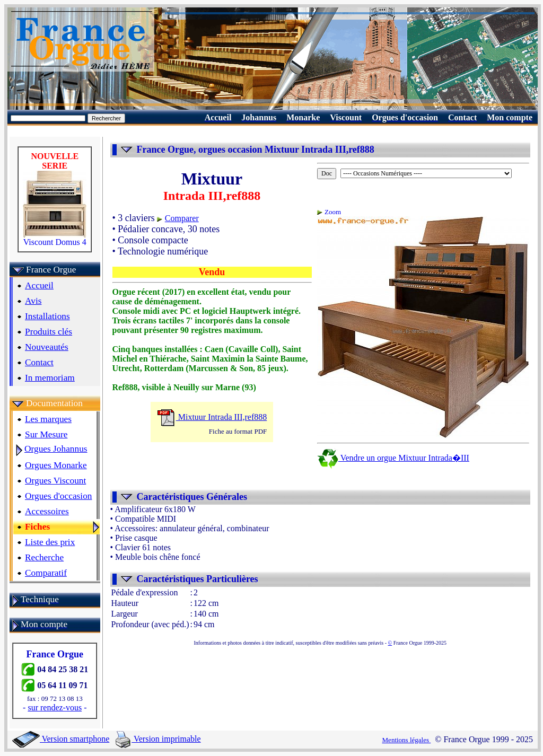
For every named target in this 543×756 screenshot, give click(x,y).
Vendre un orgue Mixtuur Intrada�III (393, 458)
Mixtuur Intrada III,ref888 (212, 417)
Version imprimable (158, 739)
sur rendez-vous (55, 707)
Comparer (182, 218)
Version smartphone (61, 739)
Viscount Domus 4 (55, 238)
